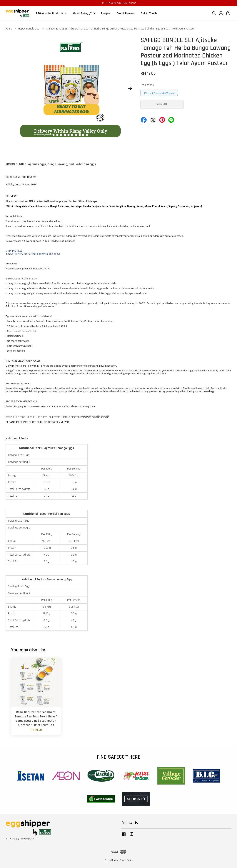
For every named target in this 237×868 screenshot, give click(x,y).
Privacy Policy (126, 860)
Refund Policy (111, 860)
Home (9, 29)
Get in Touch (149, 13)
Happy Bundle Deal (29, 29)
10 (87, 135)
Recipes (106, 13)
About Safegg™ (84, 13)
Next (130, 88)
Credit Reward (126, 13)
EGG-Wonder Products (52, 13)
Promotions (147, 85)
